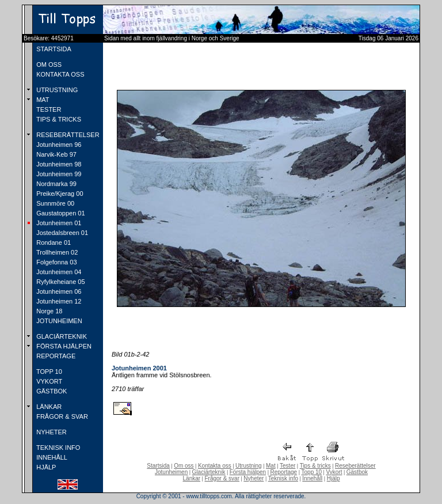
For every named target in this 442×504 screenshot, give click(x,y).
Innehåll (312, 478)
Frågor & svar (222, 478)
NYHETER (51, 432)
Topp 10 (312, 472)
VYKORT (48, 381)
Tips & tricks (315, 466)
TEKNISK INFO (57, 448)
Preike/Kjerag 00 (59, 194)
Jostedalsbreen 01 (61, 233)
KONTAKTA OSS (59, 74)
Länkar (192, 478)
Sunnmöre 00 (54, 203)
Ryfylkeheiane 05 (60, 282)
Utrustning (249, 466)
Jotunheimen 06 (58, 291)
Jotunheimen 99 (58, 174)
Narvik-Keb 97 (56, 154)
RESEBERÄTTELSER (67, 135)
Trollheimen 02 (56, 252)
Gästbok (357, 472)
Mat (271, 466)
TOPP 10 (48, 372)
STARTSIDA (53, 49)
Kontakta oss (215, 466)
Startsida (158, 466)
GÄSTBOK (51, 391)
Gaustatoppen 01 (60, 213)
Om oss (184, 466)
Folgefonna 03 (56, 262)
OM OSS (48, 65)
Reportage (283, 472)
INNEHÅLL (51, 457)
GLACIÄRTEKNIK (61, 336)
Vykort (334, 472)
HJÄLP (45, 467)
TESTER (48, 109)
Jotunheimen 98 (58, 164)
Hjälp (334, 478)
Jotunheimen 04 (58, 272)
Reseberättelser (355, 466)
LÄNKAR (48, 407)
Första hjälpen (248, 472)
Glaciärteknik (209, 472)
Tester (287, 466)
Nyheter (254, 478)
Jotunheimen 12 (58, 301)
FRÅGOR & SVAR (61, 416)
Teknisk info (283, 478)
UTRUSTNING (56, 90)
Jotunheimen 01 (58, 223)
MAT (42, 100)
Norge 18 (48, 311)
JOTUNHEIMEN (58, 321)
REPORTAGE (55, 356)
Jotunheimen (171, 472)
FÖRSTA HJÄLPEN (63, 346)
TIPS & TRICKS (58, 119)
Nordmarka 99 (56, 184)
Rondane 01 (53, 242)
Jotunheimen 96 (58, 145)
